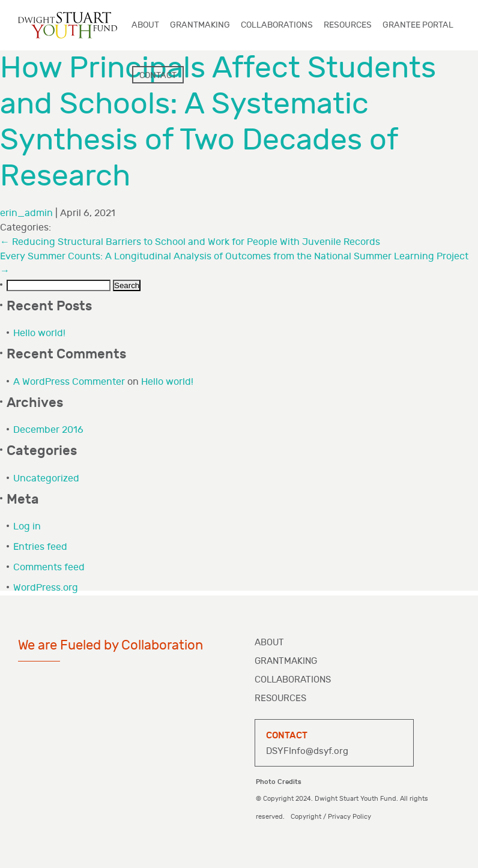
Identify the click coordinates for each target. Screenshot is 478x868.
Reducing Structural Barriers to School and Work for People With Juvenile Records (190, 242)
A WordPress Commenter (69, 382)
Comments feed (49, 568)
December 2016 (48, 430)
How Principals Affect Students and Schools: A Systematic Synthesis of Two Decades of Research (218, 122)
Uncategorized (46, 479)
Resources (280, 698)
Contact (158, 75)
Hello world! (39, 333)
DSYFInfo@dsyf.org (307, 751)
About (269, 643)
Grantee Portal (418, 25)
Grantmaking (286, 661)
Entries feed (40, 547)
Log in (27, 527)
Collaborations (293, 680)
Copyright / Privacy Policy (331, 817)
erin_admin (26, 213)
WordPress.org (46, 588)
